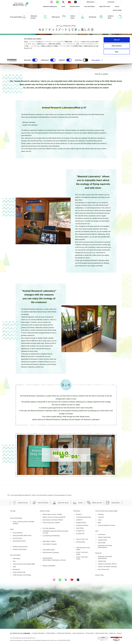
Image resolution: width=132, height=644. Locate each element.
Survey (119, 633)
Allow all (117, 5)
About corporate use (78, 633)
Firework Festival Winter (20, 549)
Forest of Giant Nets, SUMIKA (51, 523)
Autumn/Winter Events (19, 541)
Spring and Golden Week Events (22, 535)
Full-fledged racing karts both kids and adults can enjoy (55, 532)
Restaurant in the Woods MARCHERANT (105, 546)
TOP (8, 495)
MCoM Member (81, 542)
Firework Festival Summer (20, 547)
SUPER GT (80, 520)
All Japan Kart (80, 534)
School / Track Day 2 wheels (82, 553)
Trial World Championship (84, 517)
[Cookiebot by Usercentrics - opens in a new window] (12, 25)
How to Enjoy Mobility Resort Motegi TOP (21, 495)
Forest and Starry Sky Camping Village (24, 564)
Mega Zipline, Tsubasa (49, 541)
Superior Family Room (104, 537)
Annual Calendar (18, 533)
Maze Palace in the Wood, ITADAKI (53, 520)
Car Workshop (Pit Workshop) (51, 536)
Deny (117, 17)
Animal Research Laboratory (51, 552)
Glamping (101, 514)
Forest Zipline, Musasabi (50, 544)
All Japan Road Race (82, 525)
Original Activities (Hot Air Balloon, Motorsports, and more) (54, 559)
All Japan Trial (80, 531)
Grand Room (102, 534)
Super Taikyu (80, 528)
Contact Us (112, 633)
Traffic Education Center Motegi (22, 575)
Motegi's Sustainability (49, 566)
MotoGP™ (79, 514)
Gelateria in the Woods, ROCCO (107, 564)
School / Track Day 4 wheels (82, 558)
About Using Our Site (101, 633)
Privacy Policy (90, 633)
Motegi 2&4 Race (81, 523)
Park (14, 561)
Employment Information (64, 633)
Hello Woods (16, 559)
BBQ (99, 523)
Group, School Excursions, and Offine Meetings (24, 523)
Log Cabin (101, 517)
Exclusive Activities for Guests (107, 525)
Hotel (14, 567)
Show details (96, 25)
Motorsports (16, 569)
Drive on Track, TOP (82, 539)
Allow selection (117, 11)
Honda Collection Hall (19, 572)
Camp (100, 520)
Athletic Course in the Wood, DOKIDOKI (54, 517)
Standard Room (102, 540)
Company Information (38, 633)
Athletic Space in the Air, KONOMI (52, 514)
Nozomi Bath (102, 543)
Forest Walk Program (49, 550)
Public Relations (51, 633)
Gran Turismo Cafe (103, 569)
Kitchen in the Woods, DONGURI (107, 567)
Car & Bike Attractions (49, 528)
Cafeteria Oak (102, 561)
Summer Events (17, 538)
